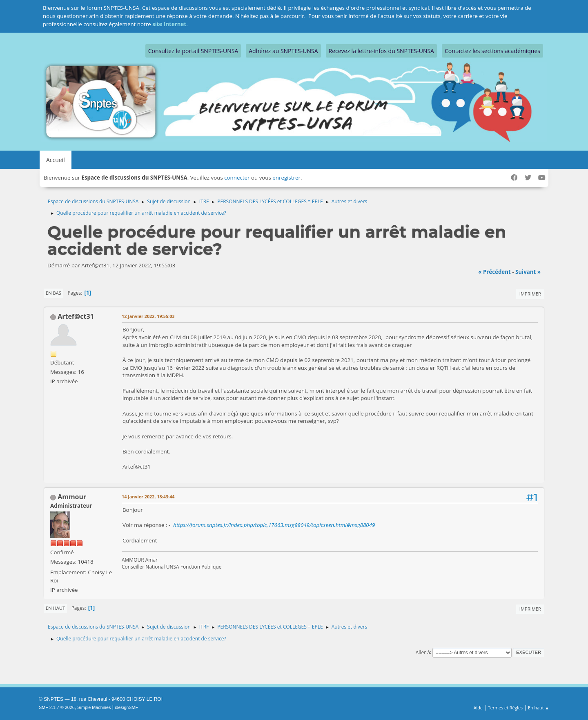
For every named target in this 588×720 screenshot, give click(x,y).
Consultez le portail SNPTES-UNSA (193, 51)
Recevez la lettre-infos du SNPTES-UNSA (381, 51)
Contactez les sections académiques (492, 51)
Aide (478, 708)
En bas (53, 293)
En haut (55, 608)
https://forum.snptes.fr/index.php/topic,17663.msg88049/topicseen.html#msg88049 (274, 525)
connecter (237, 178)
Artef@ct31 (76, 316)
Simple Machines (94, 707)
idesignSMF (126, 707)
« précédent (494, 272)
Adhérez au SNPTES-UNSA (283, 51)
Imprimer (530, 294)
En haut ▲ (539, 708)
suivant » (528, 272)
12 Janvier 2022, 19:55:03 (148, 316)
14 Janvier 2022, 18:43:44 (148, 497)
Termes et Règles (506, 708)
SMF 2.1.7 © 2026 (57, 707)
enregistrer (286, 178)
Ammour (72, 497)
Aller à (423, 652)
